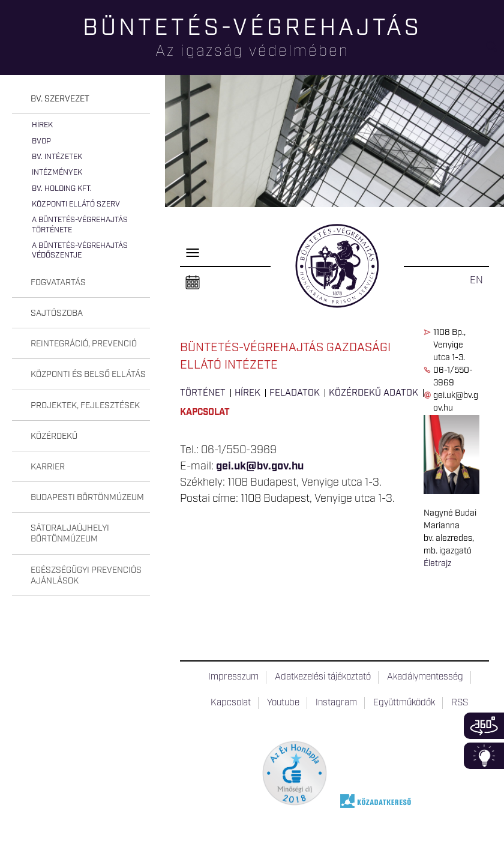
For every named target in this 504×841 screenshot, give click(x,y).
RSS (460, 703)
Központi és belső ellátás (88, 375)
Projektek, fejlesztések (85, 406)
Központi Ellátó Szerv (76, 204)
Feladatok (295, 393)
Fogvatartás (58, 283)
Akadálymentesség (425, 677)
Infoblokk (484, 756)
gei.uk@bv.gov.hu (260, 466)
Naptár (193, 283)
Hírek (42, 125)
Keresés (495, 51)
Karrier (48, 467)
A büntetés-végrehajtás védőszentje (80, 251)
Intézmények (57, 173)
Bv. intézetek (57, 157)
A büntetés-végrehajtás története (80, 225)
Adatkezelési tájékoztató (323, 677)
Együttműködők (404, 703)
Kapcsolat (205, 412)
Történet (203, 393)
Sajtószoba (57, 313)
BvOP (41, 141)
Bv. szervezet (60, 99)
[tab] (81, 99)
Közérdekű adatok (373, 393)
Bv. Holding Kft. (62, 189)
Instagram (336, 703)
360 (484, 726)
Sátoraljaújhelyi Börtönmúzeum (70, 534)
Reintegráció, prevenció (84, 344)
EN (476, 280)
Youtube (283, 703)
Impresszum (233, 677)
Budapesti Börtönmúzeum (87, 498)
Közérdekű (54, 436)
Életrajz (437, 564)
